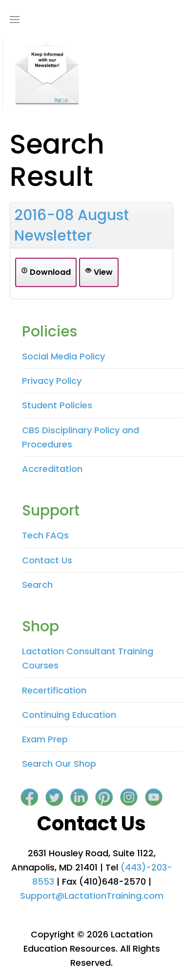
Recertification (54, 690)
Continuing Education (69, 715)
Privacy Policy (52, 381)
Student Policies (57, 405)
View (99, 272)
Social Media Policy (63, 356)
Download (46, 272)
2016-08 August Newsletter (71, 225)
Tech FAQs (45, 535)
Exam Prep (45, 739)
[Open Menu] (15, 20)
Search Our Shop (59, 764)
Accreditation (52, 469)
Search (37, 585)
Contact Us (47, 560)
